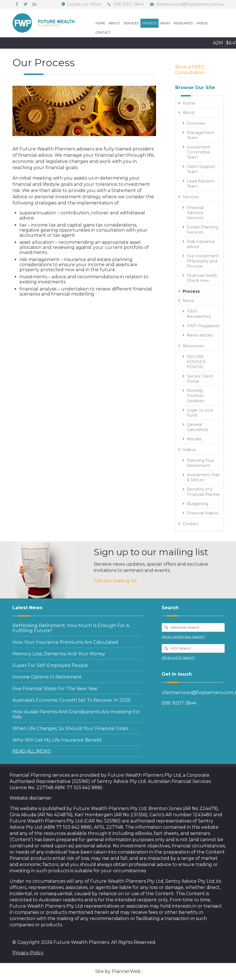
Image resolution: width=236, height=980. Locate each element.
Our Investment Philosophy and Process (203, 261)
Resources (183, 23)
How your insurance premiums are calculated (65, 642)
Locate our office (84, 4)
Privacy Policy (28, 953)
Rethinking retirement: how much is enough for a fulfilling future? (71, 628)
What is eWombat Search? (183, 637)
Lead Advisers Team (201, 184)
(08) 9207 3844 (128, 4)
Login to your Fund (200, 413)
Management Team (201, 135)
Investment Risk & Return (203, 477)
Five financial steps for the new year (55, 689)
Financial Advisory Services (195, 213)
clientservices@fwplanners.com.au (190, 4)
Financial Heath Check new (202, 278)
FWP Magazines (203, 326)
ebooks (194, 439)
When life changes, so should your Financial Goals (70, 728)
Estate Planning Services (203, 230)
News (165, 23)
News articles (200, 335)
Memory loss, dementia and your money (59, 654)
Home (100, 23)
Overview (196, 123)
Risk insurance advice (201, 244)
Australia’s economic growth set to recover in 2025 (72, 700)
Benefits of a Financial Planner (203, 492)
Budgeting (198, 504)
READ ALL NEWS (32, 751)
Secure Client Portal (200, 379)
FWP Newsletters (199, 314)
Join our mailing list (115, 581)
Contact (103, 33)
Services (131, 23)
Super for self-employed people (50, 665)
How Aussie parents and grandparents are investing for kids (76, 714)
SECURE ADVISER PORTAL (196, 362)
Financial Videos (203, 513)
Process (150, 23)
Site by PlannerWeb (118, 971)
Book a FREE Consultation (190, 70)
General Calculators (198, 427)
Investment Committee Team (199, 152)
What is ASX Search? (178, 657)
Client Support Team (201, 169)
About (114, 23)
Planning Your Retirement (201, 463)
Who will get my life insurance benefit (57, 740)
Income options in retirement (47, 677)
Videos (202, 23)
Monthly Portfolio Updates (195, 396)
